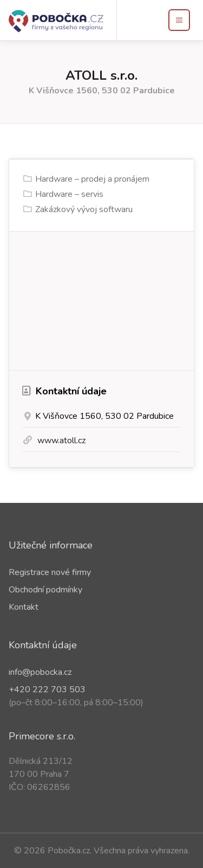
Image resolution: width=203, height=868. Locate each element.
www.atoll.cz (61, 441)
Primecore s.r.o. (42, 736)
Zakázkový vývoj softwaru (84, 209)
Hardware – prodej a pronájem (92, 179)
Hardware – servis (69, 194)
